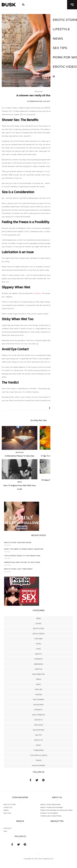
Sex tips (38, 735)
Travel (39, 760)
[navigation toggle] (72, 5)
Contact (8, 828)
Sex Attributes (39, 715)
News (38, 684)
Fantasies (38, 639)
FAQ (5, 831)
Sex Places (39, 725)
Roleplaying (38, 705)
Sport (39, 745)
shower (58, 207)
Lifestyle (39, 669)
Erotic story (39, 629)
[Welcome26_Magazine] (22, 605)
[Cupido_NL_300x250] (22, 530)
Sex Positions (39, 730)
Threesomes (39, 750)
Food (39, 649)
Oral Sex (38, 689)
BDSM (39, 618)
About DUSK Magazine (50, 804)
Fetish (39, 644)
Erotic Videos (38, 634)
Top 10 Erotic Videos (38, 755)
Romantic (38, 710)
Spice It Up (38, 740)
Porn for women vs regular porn (56, 810)
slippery (38, 293)
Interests (39, 659)
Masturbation (38, 674)
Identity (38, 654)
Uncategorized (39, 765)
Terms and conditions (51, 816)
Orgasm (39, 695)
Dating (38, 624)
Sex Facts (39, 720)
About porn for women (52, 807)
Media (39, 679)
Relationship (39, 700)
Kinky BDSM (38, 664)
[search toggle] (23, 5)
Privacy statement (49, 813)
